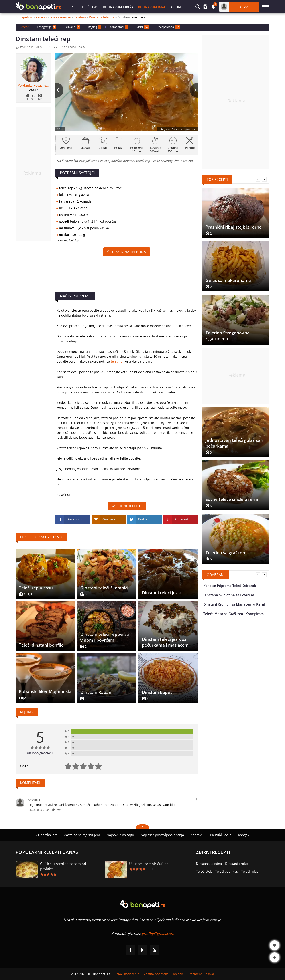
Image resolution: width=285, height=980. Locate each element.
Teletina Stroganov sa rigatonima (228, 336)
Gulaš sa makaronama (228, 280)
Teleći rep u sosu (36, 588)
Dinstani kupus (157, 692)
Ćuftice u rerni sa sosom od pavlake (63, 866)
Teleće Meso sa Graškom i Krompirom (233, 614)
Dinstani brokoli (237, 864)
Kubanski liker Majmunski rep (45, 694)
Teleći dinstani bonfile (41, 645)
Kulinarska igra (152, 7)
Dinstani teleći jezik (161, 593)
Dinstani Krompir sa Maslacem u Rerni (234, 604)
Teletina (80, 17)
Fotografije (46, 27)
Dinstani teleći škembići (104, 588)
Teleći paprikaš (226, 871)
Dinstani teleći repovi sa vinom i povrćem (105, 637)
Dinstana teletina (102, 17)
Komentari (119, 27)
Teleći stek (204, 871)
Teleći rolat (249, 871)
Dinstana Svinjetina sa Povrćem (229, 595)
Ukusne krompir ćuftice (149, 864)
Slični (142, 27)
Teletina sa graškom (226, 553)
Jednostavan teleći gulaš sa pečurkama (233, 443)
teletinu (117, 361)
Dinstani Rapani (96, 692)
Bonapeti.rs (24, 17)
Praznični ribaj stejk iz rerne (234, 227)
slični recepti (129, 506)
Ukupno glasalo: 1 (40, 753)
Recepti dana (168, 27)
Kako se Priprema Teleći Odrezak (230, 586)
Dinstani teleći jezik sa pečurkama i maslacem (165, 642)
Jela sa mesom (60, 17)
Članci (93, 7)
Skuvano (72, 27)
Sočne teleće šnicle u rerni (232, 499)
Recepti (77, 7)
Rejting (95, 27)
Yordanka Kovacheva (33, 86)
